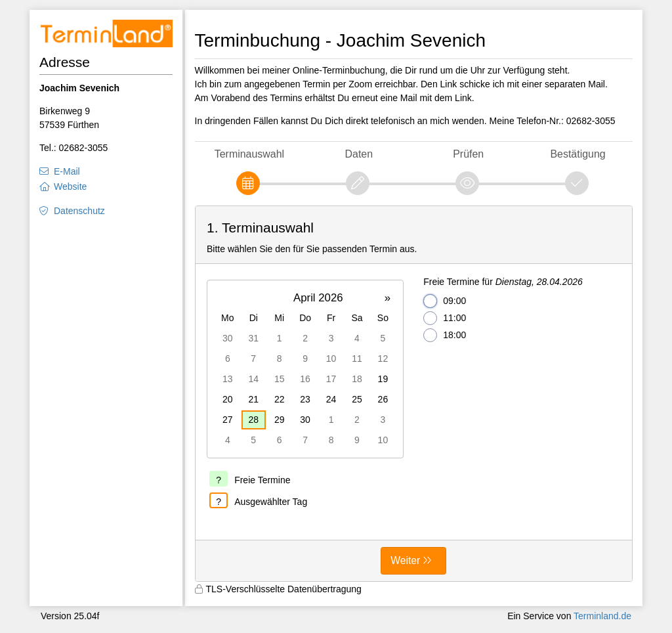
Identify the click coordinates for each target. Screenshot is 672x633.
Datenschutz (79, 211)
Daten (359, 154)
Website (70, 186)
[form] (414, 394)
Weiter (405, 560)
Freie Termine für (503, 282)
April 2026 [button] (318, 298)
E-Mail (67, 171)
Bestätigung (577, 154)
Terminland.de (602, 616)
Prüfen (468, 154)
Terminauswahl (249, 154)
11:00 (445, 318)
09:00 (445, 301)
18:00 (445, 335)
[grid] (305, 369)
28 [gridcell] (253, 420)
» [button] (388, 298)
